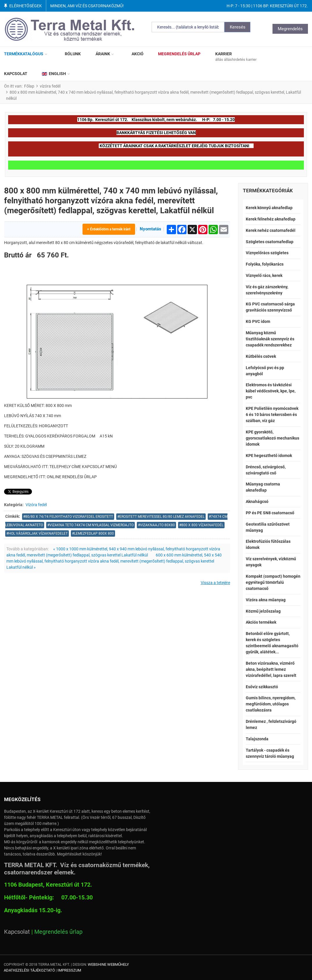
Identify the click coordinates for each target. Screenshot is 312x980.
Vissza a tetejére (215, 583)
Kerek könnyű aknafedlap (269, 208)
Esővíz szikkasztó (262, 687)
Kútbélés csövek (261, 356)
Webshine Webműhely (108, 964)
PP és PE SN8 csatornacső (270, 513)
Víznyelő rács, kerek (264, 275)
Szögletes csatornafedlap (270, 242)
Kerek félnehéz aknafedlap (271, 219)
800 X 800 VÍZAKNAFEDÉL (202, 525)
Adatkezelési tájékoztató (29, 970)
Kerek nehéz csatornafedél (271, 230)
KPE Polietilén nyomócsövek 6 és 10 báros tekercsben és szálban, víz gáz (272, 415)
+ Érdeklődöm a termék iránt (109, 229)
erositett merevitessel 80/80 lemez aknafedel (162, 517)
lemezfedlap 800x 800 (94, 533)
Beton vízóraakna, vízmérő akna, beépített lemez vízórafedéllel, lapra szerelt (271, 669)
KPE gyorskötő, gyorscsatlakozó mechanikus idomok (272, 438)
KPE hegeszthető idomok (269, 456)
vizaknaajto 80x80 (157, 525)
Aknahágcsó (257, 501)
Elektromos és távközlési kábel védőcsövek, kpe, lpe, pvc (271, 391)
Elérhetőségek (26, 6)
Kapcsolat (17, 932)
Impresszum (69, 970)
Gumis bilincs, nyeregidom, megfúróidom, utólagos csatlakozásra (271, 704)
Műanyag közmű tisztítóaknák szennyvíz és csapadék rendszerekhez (270, 339)
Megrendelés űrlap (58, 932)
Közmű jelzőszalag (263, 611)
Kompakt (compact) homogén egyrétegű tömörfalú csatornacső (273, 582)
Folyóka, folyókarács (265, 264)
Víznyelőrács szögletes (267, 253)
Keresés (238, 27)
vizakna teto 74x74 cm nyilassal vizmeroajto (92, 525)
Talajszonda (257, 739)
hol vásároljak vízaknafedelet (38, 533)
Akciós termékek (261, 622)
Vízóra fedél (36, 505)
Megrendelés (290, 29)
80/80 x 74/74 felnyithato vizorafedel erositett (69, 517)
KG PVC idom (258, 321)
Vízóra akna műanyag (266, 600)
